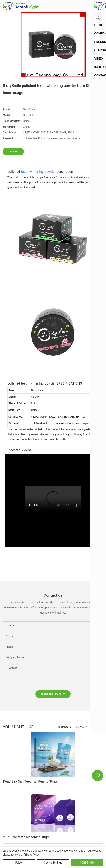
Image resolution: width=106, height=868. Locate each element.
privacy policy (32, 855)
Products (96, 727)
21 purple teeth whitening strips (26, 837)
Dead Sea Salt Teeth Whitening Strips (30, 781)
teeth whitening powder (38, 172)
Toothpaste (64, 727)
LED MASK (81, 727)
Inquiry (13, 152)
